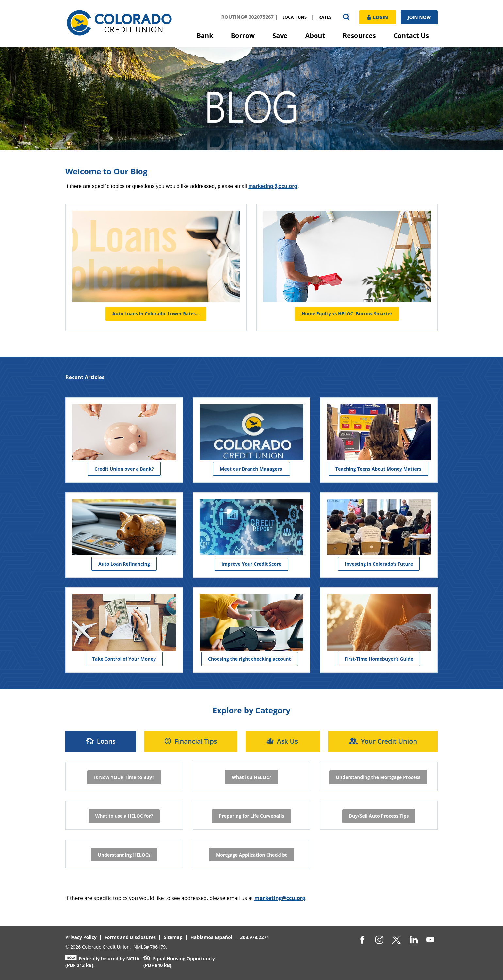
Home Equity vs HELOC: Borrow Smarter (347, 314)
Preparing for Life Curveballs (251, 816)
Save (280, 35)
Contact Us (411, 35)
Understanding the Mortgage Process (378, 777)
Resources (359, 35)
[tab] (101, 741)
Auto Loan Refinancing (124, 563)
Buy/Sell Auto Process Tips (379, 816)
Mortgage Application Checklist (252, 854)
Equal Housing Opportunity (179, 959)
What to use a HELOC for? (124, 816)
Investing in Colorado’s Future (379, 563)
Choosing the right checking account (250, 659)
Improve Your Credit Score (251, 563)
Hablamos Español (211, 937)
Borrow (243, 35)
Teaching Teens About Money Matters (378, 468)
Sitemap (173, 937)
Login (377, 17)
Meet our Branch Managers (251, 468)
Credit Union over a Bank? (124, 468)
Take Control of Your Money (124, 659)
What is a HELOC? (251, 777)
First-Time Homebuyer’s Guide (379, 659)
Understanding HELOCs (124, 854)
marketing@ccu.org (280, 898)
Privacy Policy (81, 937)
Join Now (419, 17)
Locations (294, 17)
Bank (205, 35)
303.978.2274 (254, 937)
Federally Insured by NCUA (102, 959)
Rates (324, 17)
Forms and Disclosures (130, 937)
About (315, 35)
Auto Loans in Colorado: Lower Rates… (156, 314)
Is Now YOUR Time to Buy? (124, 777)
